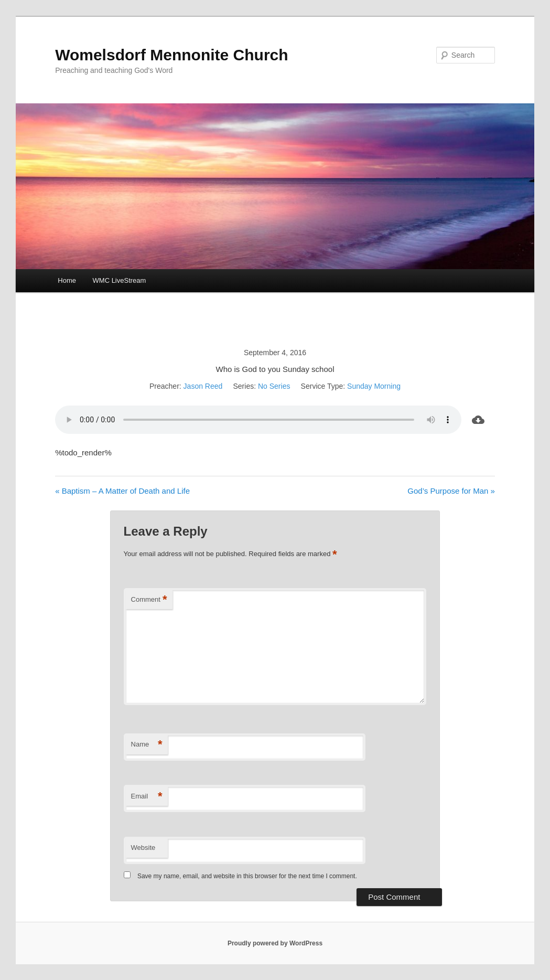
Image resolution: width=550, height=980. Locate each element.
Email (147, 797)
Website (143, 848)
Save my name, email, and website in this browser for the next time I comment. (247, 876)
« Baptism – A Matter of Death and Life (122, 491)
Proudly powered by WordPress (275, 943)
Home (67, 280)
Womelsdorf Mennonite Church (171, 55)
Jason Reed (203, 386)
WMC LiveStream (120, 280)
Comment (149, 600)
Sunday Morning (374, 386)
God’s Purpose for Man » (451, 491)
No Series (274, 386)
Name (147, 745)
